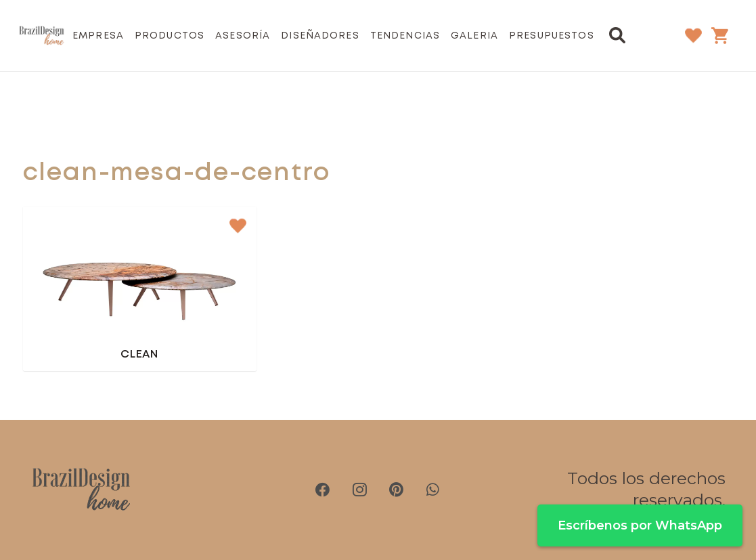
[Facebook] (323, 490)
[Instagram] (359, 490)
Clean (139, 354)
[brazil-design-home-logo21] (42, 36)
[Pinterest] (396, 490)
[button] (618, 35)
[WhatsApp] (432, 490)
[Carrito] (720, 35)
